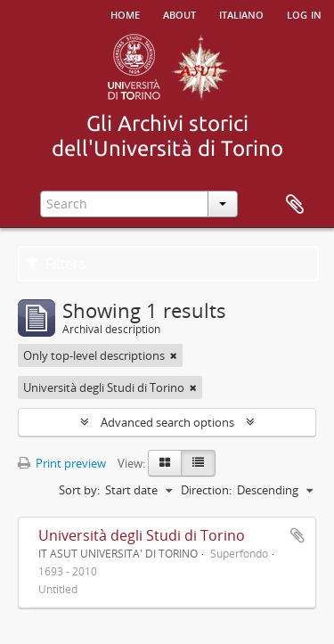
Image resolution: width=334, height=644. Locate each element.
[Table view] (198, 463)
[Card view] (165, 463)
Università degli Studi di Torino (142, 535)
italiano (241, 13)
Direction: (206, 490)
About (179, 13)
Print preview (62, 463)
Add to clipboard (297, 535)
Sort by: (79, 490)
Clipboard (295, 205)
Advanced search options (167, 422)
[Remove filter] (174, 355)
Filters (57, 264)
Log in (304, 13)
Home (125, 13)
